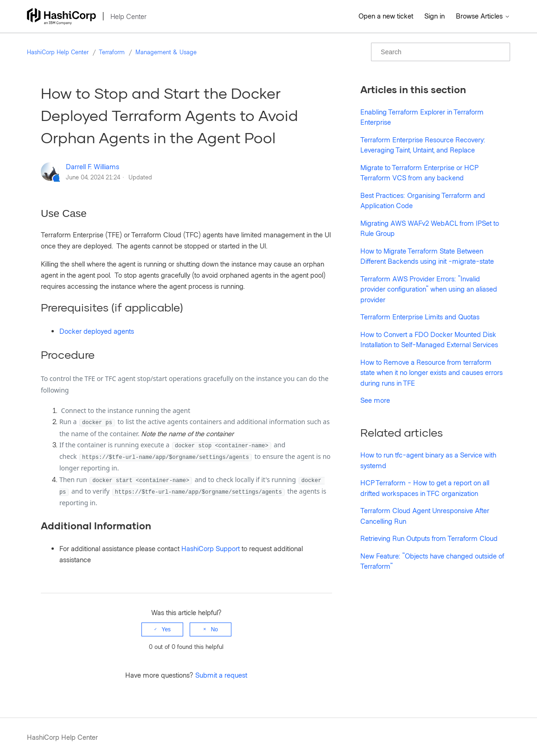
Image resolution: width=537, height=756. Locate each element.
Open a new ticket (386, 16)
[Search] (441, 52)
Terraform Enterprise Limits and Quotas (420, 317)
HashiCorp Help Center (58, 52)
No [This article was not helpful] (214, 629)
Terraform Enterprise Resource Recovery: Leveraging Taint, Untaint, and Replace (423, 145)
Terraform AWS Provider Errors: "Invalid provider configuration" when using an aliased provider (429, 289)
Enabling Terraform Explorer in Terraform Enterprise (422, 117)
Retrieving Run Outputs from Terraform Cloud (429, 538)
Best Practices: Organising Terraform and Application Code (423, 200)
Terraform (112, 52)
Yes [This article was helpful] (166, 629)
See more (375, 400)
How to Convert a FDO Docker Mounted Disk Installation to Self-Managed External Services (429, 340)
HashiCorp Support (211, 548)
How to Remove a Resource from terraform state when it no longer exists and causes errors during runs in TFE (432, 372)
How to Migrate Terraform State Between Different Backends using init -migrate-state (427, 256)
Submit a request (221, 675)
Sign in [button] (435, 16)
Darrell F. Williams (93, 166)
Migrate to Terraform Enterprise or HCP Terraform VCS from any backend (419, 173)
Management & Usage (166, 52)
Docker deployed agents (97, 331)
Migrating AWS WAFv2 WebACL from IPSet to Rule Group (430, 228)
